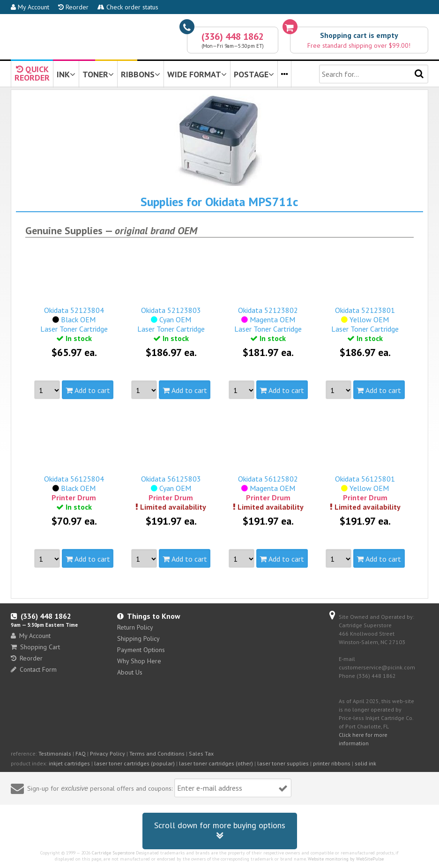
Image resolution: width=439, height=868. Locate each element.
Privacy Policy (108, 753)
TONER (98, 74)
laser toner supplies (283, 763)
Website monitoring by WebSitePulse (346, 859)
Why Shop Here (139, 661)
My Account (30, 7)
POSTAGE (254, 74)
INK (66, 74)
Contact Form (34, 669)
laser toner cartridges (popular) (134, 763)
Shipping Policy (138, 638)
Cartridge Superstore (113, 853)
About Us (130, 672)
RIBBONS (141, 74)
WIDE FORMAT (197, 74)
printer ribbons (332, 763)
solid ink (365, 763)
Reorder (73, 7)
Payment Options (141, 650)
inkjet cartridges (69, 763)
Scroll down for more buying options (220, 831)
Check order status (128, 7)
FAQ (81, 753)
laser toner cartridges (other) (216, 763)
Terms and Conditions (157, 753)
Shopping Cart (35, 647)
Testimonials (55, 753)
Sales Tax (201, 753)
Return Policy (135, 627)
